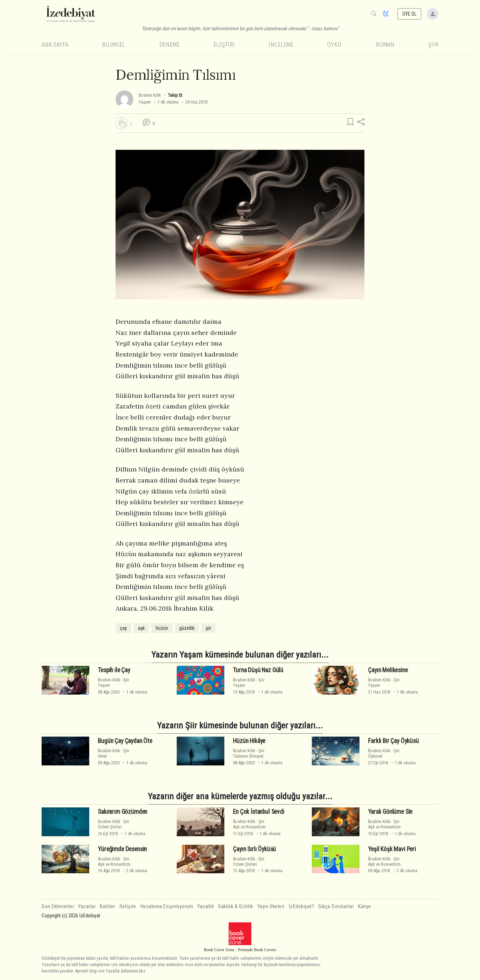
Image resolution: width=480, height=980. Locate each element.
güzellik (187, 628)
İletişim (128, 907)
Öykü (334, 45)
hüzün (162, 628)
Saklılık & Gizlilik (236, 907)
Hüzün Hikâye (249, 741)
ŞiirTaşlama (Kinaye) (249, 753)
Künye (365, 907)
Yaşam (145, 102)
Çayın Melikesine (388, 670)
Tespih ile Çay (114, 670)
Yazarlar (87, 907)
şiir (208, 628)
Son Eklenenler (58, 907)
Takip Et (175, 95)
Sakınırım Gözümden (122, 812)
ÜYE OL (410, 14)
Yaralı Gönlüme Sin (390, 812)
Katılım (108, 907)
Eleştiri (224, 45)
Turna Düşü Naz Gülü (258, 670)
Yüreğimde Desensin (122, 849)
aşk (141, 628)
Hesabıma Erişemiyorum (167, 907)
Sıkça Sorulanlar (336, 907)
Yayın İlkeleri (271, 907)
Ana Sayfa (55, 45)
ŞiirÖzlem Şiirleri (114, 824)
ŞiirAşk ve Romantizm (249, 824)
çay (123, 628)
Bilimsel (114, 45)
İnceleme (281, 45)
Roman (385, 45)
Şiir (433, 45)
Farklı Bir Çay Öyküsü (393, 741)
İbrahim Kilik (150, 95)
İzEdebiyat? (302, 907)
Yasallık (206, 907)
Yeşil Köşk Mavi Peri (392, 849)
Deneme (169, 45)
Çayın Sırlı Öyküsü (254, 849)
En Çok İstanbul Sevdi (258, 812)
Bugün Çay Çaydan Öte (125, 741)
